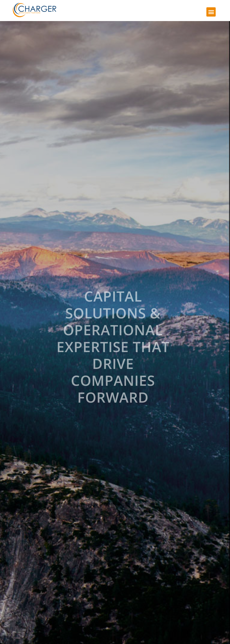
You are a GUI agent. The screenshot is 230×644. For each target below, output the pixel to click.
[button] (211, 12)
